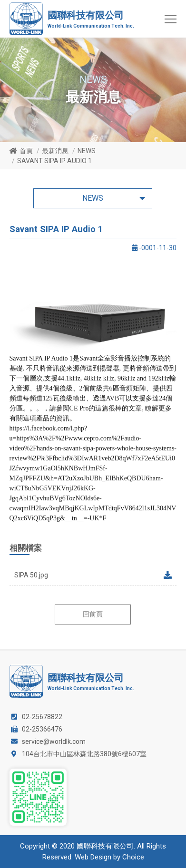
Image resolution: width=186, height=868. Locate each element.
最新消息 (55, 151)
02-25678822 (42, 717)
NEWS (87, 151)
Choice (133, 857)
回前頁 (93, 614)
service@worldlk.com (54, 741)
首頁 (26, 151)
